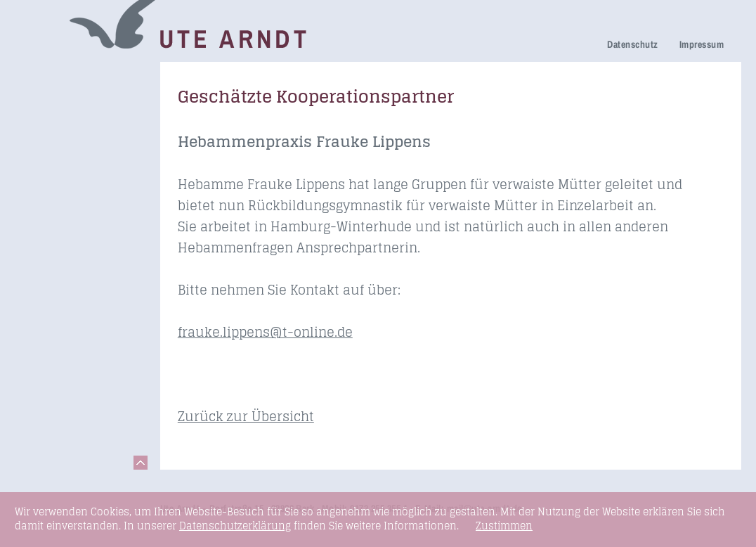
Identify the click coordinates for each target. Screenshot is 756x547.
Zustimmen (504, 526)
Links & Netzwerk (71, 346)
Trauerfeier (54, 151)
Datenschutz (632, 44)
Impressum (702, 44)
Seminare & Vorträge (56, 299)
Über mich (53, 211)
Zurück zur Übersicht (246, 416)
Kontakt (46, 366)
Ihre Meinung (60, 192)
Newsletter (53, 231)
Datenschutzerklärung (235, 526)
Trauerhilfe (54, 131)
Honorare (50, 251)
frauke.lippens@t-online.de (265, 332)
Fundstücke (56, 327)
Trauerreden (58, 76)
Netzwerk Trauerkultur (58, 104)
